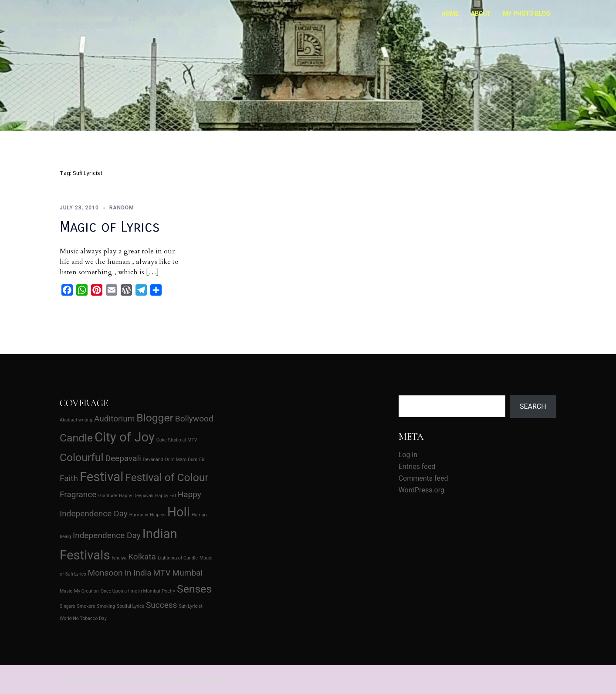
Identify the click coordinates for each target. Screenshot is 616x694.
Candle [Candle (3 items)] (76, 438)
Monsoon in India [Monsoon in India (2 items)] (120, 573)
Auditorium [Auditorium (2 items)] (114, 419)
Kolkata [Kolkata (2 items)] (142, 557)
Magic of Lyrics (110, 227)
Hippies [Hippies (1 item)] (158, 515)
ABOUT (481, 13)
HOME (450, 13)
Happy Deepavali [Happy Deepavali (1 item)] (136, 496)
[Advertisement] (307, 456)
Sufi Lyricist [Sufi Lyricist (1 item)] (190, 606)
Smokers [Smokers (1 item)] (86, 606)
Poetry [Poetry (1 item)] (168, 591)
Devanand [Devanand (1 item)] (153, 460)
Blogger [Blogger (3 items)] (155, 418)
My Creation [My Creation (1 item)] (86, 591)
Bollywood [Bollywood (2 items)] (194, 419)
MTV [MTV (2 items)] (162, 573)
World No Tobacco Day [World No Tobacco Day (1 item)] (83, 618)
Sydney (211, 679)
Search (533, 406)
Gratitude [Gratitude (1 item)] (108, 496)
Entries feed (417, 467)
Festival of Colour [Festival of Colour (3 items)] (167, 477)
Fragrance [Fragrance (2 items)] (78, 494)
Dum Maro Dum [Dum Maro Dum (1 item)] (181, 460)
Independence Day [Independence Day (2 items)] (107, 535)
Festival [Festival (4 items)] (102, 477)
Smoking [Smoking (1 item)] (106, 606)
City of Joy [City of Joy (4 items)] (125, 437)
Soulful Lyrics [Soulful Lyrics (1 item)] (130, 606)
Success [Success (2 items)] (162, 605)
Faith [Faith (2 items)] (69, 478)
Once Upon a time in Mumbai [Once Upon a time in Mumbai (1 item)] (130, 591)
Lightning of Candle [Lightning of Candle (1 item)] (178, 558)
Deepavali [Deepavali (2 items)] (123, 458)
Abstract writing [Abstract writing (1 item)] (76, 420)
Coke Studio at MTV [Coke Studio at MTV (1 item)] (177, 440)
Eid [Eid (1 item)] (202, 460)
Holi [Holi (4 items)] (179, 512)
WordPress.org (421, 490)
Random (122, 208)
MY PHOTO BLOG (526, 13)
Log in (408, 455)
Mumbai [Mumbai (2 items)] (188, 573)
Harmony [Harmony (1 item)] (139, 515)
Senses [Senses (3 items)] (194, 589)
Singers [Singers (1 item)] (68, 606)
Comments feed (423, 478)
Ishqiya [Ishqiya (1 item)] (119, 558)
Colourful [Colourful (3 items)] (81, 457)
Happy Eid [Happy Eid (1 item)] (166, 496)
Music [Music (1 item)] (66, 591)
